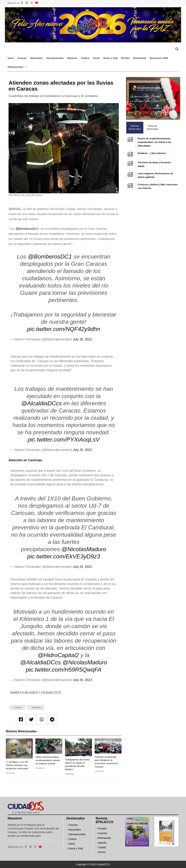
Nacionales (37, 58)
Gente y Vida (110, 58)
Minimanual (104, 838)
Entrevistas (140, 58)
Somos (102, 852)
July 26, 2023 (82, 339)
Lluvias (18, 707)
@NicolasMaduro (84, 549)
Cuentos (102, 833)
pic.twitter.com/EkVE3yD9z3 (64, 556)
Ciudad (102, 847)
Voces (96, 58)
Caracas (22, 58)
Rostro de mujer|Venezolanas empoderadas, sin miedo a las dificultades (154, 142)
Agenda (102, 843)
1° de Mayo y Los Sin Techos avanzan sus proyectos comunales (17, 765)
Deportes (72, 58)
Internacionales (55, 58)
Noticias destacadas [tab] (135, 127)
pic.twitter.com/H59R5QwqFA (64, 670)
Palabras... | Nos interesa (152, 153)
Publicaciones (16, 67)
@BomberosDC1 (28, 229)
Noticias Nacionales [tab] (153, 127)
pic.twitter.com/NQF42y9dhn (64, 329)
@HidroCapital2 (58, 655)
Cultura (85, 58)
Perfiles (125, 58)
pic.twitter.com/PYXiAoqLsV (64, 440)
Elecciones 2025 (159, 58)
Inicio (11, 58)
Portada (102, 829)
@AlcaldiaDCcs (42, 403)
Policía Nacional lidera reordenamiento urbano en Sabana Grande (48, 760)
